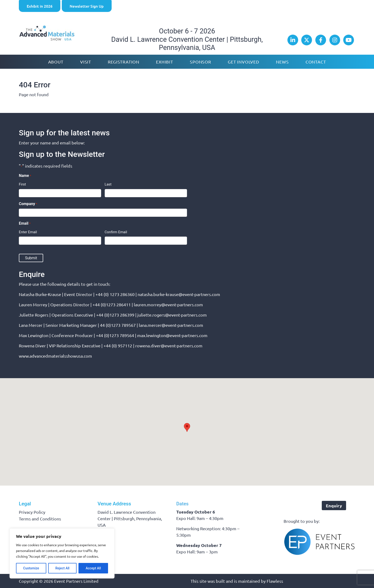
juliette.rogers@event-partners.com (172, 315)
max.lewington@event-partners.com (172, 335)
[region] (62, 553)
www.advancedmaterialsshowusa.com (55, 356)
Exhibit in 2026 (40, 6)
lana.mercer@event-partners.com (171, 325)
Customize (31, 568)
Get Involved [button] (244, 62)
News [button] (282, 62)
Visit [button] (86, 62)
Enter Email (28, 232)
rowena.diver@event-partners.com (169, 346)
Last (108, 184)
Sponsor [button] (200, 62)
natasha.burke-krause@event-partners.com (179, 294)
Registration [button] (124, 62)
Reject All (62, 568)
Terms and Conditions (40, 519)
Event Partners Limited (76, 581)
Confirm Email (116, 232)
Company (28, 204)
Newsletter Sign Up (87, 6)
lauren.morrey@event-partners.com (168, 305)
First (22, 184)
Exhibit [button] (165, 62)
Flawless (275, 581)
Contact (316, 62)
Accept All (93, 568)
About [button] (56, 62)
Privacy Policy (32, 512)
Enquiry (334, 506)
